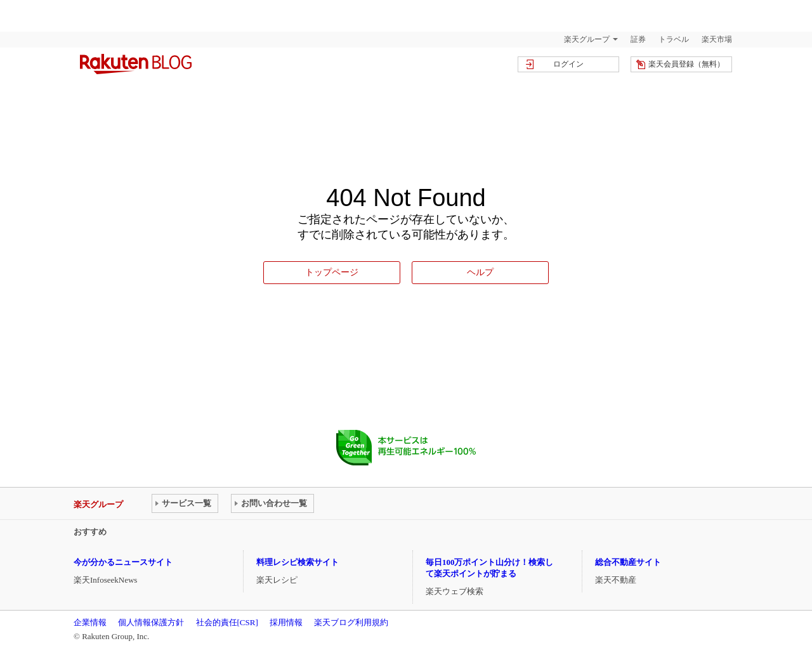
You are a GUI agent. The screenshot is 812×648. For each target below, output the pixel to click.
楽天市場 (717, 39)
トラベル (674, 39)
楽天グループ (587, 39)
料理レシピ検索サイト (298, 562)
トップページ (332, 272)
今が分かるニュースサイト (123, 562)
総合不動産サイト (628, 562)
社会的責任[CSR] (227, 622)
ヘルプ (480, 272)
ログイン (568, 64)
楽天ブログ (136, 64)
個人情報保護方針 (151, 622)
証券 (638, 39)
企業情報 (90, 622)
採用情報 (286, 622)
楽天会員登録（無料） (686, 64)
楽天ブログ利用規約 (351, 622)
